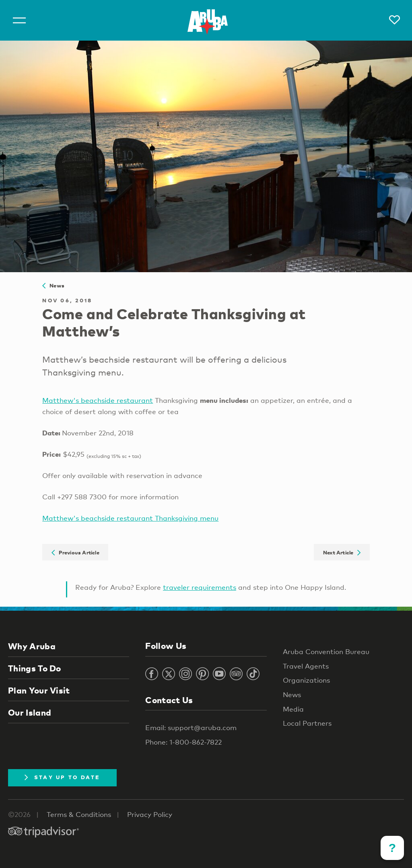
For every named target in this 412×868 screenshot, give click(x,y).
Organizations (306, 680)
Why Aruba (32, 646)
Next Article (342, 552)
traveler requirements (200, 587)
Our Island (30, 712)
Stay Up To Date (62, 777)
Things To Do (35, 668)
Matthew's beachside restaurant (98, 400)
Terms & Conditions (79, 814)
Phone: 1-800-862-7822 (183, 742)
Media (293, 709)
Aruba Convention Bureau (326, 652)
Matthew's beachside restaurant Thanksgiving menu (130, 518)
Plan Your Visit (39, 690)
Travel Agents (306, 666)
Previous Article (75, 552)
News (53, 285)
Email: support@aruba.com (191, 727)
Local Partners (307, 723)
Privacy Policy (150, 814)
